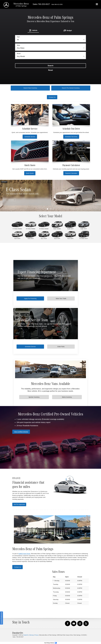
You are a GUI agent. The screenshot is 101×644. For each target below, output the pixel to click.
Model (19, 54)
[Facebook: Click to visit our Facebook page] (68, 624)
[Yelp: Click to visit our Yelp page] (86, 624)
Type (18, 37)
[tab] (33, 30)
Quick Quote (30, 173)
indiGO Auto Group (24, 554)
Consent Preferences (1, 618)
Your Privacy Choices (50, 643)
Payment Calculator (71, 173)
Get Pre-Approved (19, 504)
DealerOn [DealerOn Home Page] (26, 635)
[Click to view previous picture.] (8, 196)
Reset (50, 70)
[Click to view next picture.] (93, 196)
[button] (47, 209)
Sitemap (31, 635)
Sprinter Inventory (34, 397)
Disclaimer (4, 182)
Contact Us (18, 567)
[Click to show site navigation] (97, 4)
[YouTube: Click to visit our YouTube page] (74, 624)
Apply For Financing (33, 298)
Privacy (36, 635)
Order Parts (68, 347)
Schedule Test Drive (71, 137)
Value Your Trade (68, 298)
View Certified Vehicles (21, 432)
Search (50, 66)
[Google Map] (31, 589)
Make (18, 45)
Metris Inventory (67, 397)
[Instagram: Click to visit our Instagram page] (80, 624)
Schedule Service (30, 137)
